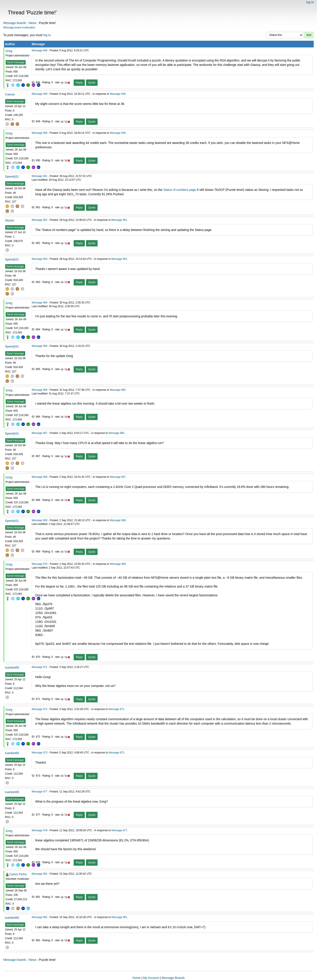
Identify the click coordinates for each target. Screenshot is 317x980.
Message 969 (40, 520)
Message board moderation (19, 28)
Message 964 (40, 303)
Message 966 (40, 390)
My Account (151, 978)
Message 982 (40, 917)
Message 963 (40, 259)
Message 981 (40, 874)
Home (136, 978)
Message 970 (40, 564)
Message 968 (40, 477)
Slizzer (10, 220)
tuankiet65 (12, 668)
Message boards (15, 23)
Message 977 (40, 792)
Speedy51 (12, 177)
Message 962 (40, 220)
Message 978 (40, 830)
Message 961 (40, 176)
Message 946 (40, 50)
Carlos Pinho (18, 874)
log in (310, 2)
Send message (16, 62)
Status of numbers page (180, 190)
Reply (79, 83)
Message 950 (40, 133)
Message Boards (173, 978)
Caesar (10, 94)
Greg (9, 51)
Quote (92, 83)
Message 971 (40, 667)
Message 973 (40, 753)
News (32, 23)
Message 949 (40, 94)
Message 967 (40, 433)
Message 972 (40, 709)
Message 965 (40, 346)
